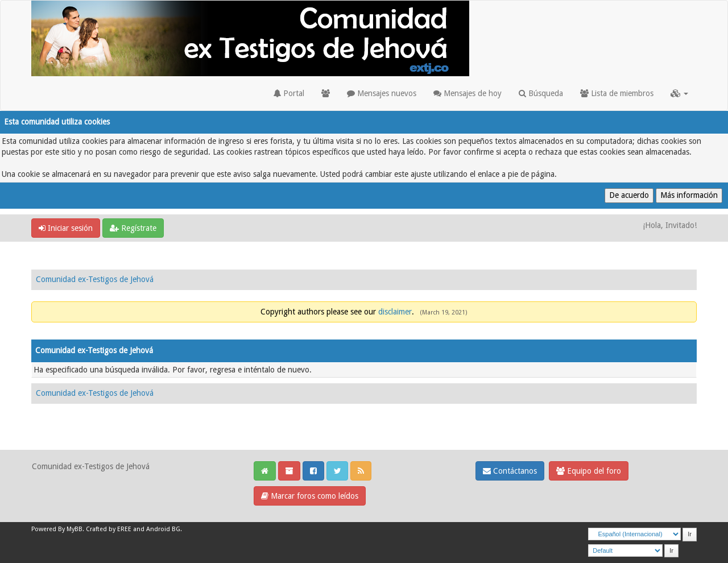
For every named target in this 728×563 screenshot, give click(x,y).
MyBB (75, 529)
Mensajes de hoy (468, 93)
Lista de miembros (617, 93)
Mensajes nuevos (382, 93)
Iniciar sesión (66, 228)
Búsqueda (541, 93)
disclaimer (395, 312)
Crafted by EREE (109, 529)
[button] (679, 93)
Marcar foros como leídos (310, 496)
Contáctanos (510, 471)
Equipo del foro (589, 471)
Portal (289, 93)
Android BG (163, 529)
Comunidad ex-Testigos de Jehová (95, 279)
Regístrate (133, 228)
